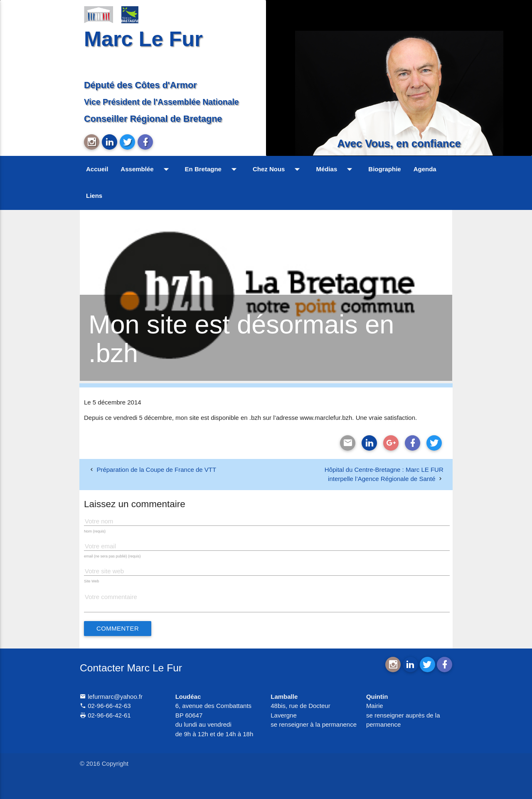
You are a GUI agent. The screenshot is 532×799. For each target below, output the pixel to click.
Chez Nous (278, 169)
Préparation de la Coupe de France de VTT (156, 470)
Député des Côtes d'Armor (140, 85)
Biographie (384, 169)
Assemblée (146, 169)
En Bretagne (213, 169)
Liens (94, 196)
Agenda (425, 169)
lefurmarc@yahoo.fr (111, 697)
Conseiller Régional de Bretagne (153, 119)
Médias (336, 169)
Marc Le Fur (143, 39)
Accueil (97, 169)
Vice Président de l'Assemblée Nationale (161, 102)
